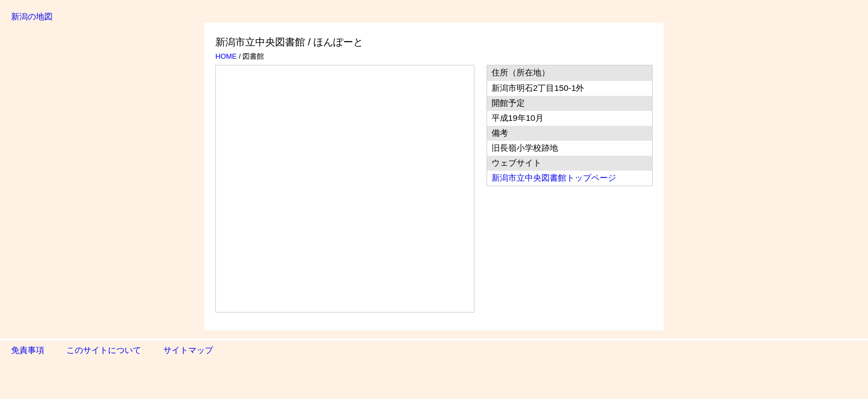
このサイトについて (104, 350)
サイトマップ (188, 350)
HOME (226, 56)
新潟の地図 (32, 16)
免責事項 (28, 350)
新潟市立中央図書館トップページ (554, 178)
